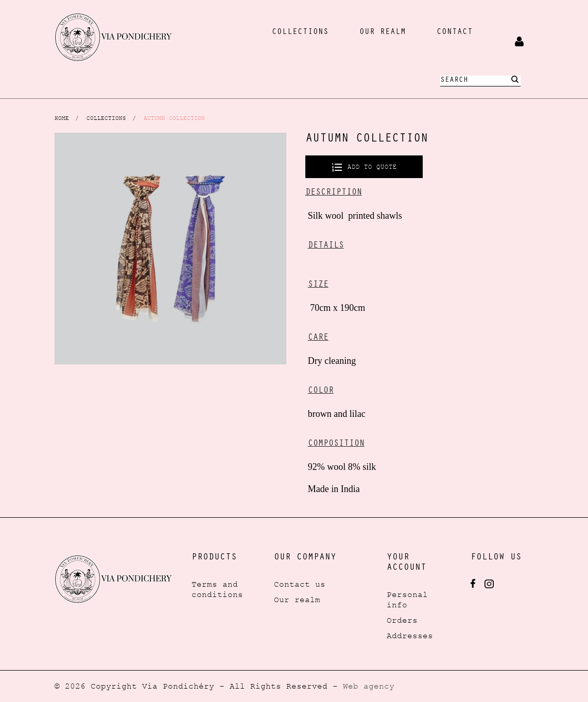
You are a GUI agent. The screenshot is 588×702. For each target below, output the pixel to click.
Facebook (473, 584)
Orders (402, 620)
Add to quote (370, 166)
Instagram (489, 584)
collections (300, 32)
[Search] (480, 81)
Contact (455, 32)
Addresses (410, 636)
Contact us (300, 584)
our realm (383, 32)
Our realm (297, 600)
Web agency (369, 686)
